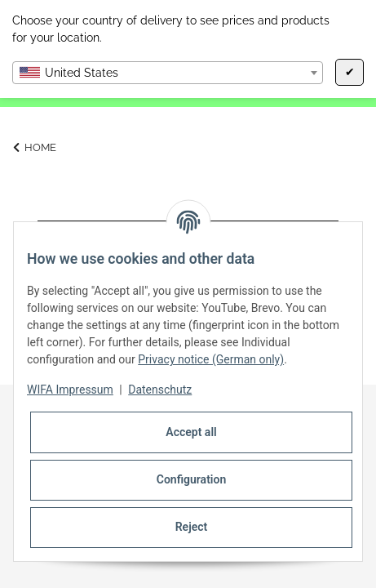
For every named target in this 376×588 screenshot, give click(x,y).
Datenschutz (160, 390)
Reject (192, 527)
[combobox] (168, 73)
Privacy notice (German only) (211, 359)
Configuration (191, 479)
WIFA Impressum (70, 390)
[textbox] (168, 73)
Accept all (191, 432)
